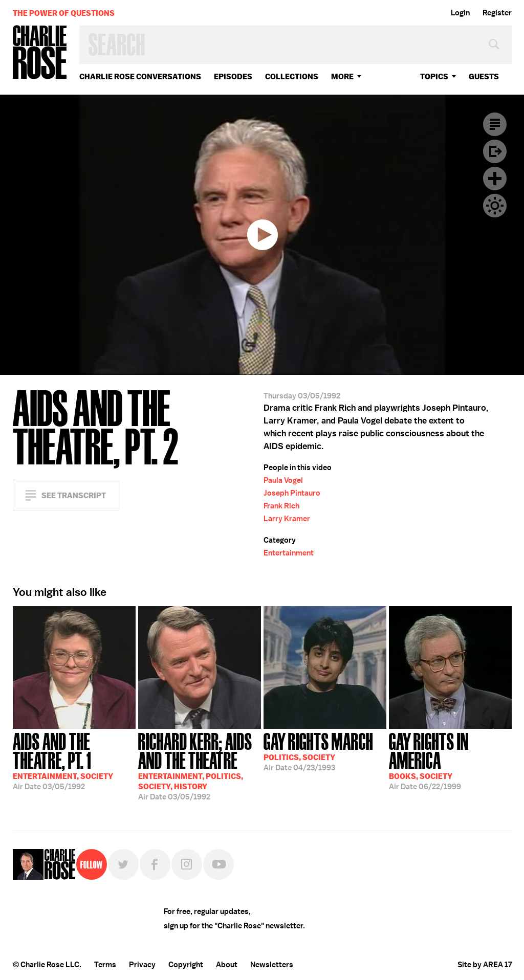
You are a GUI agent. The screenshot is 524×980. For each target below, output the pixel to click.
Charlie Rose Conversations (140, 76)
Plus (495, 179)
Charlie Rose (40, 53)
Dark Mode (495, 206)
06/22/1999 (450, 760)
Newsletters (272, 965)
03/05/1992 (74, 760)
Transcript (495, 124)
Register (497, 13)
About (227, 965)
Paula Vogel (283, 480)
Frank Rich (281, 506)
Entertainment (289, 553)
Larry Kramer (287, 519)
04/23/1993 (318, 751)
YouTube (219, 864)
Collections (292, 76)
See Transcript (74, 495)
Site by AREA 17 (485, 965)
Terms (105, 965)
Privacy (142, 965)
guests (484, 76)
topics (434, 76)
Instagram (187, 864)
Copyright (186, 965)
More (342, 76)
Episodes (233, 76)
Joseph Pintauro (292, 493)
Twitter (123, 864)
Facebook (155, 864)
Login (460, 13)
